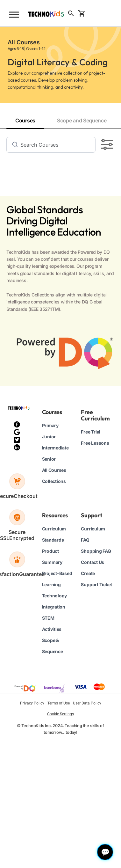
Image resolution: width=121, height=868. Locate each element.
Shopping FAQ (96, 551)
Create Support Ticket (96, 579)
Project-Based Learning (57, 579)
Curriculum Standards (54, 534)
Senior (49, 459)
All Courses (54, 470)
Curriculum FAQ (93, 534)
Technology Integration (55, 601)
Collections (54, 481)
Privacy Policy (32, 703)
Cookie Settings (60, 714)
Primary (50, 425)
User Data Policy (87, 703)
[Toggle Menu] (14, 15)
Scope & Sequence (53, 646)
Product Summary (52, 557)
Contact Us (93, 562)
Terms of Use (59, 703)
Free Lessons (95, 443)
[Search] (55, 145)
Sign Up (100, 13)
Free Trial (91, 432)
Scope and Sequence (82, 120)
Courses (25, 120)
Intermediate (55, 448)
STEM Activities (52, 624)
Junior (49, 437)
